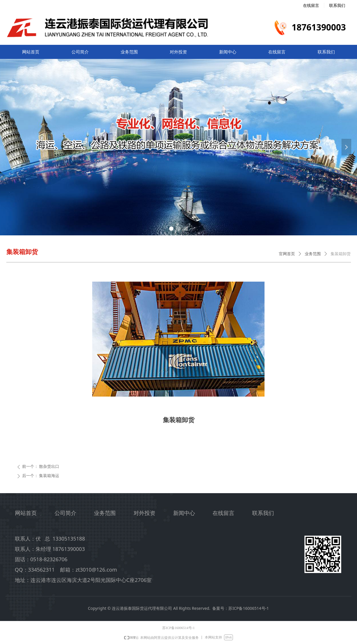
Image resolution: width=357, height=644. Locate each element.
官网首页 (287, 254)
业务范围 (313, 254)
